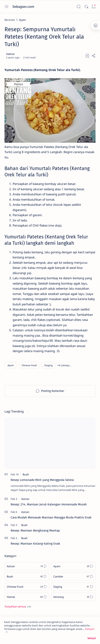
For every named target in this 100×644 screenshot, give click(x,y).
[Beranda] (10, 20)
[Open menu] (6, 7)
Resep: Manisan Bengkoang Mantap (35, 531)
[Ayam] (22, 20)
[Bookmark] (94, 7)
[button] (64, 365)
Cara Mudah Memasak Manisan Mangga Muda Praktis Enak (51, 517)
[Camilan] (73, 576)
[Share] (93, 56)
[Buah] (26, 474)
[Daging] (48, 365)
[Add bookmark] (87, 56)
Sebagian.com (24, 7)
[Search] (79, 7)
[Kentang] (73, 597)
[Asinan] (25, 499)
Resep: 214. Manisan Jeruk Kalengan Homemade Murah (49, 504)
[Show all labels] (18, 606)
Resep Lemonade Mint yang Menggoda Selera (42, 480)
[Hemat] (27, 597)
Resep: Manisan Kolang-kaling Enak (35, 544)
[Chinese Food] (29, 365)
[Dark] (86, 7)
